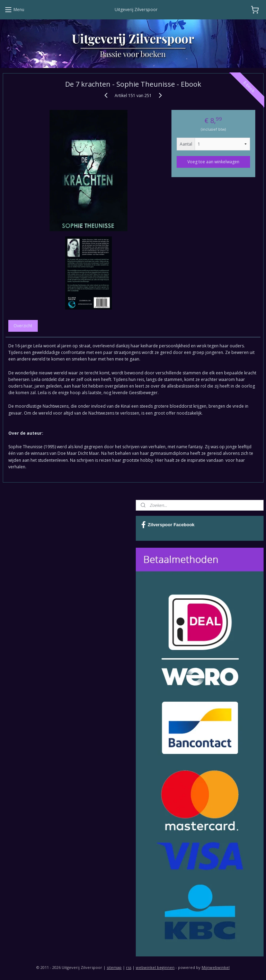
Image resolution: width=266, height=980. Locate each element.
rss (129, 967)
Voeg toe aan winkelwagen (213, 161)
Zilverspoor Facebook (168, 525)
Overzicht (23, 326)
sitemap (114, 967)
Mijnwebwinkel (216, 967)
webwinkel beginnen (155, 967)
